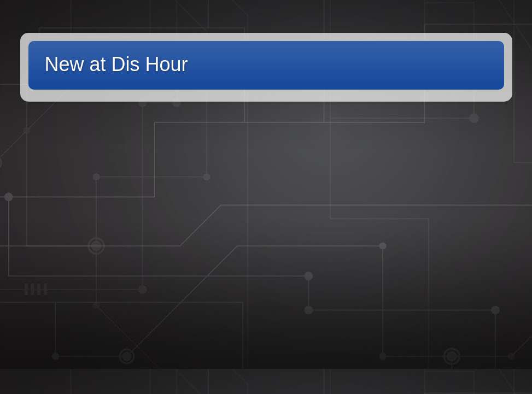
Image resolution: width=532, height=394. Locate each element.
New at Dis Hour (116, 64)
